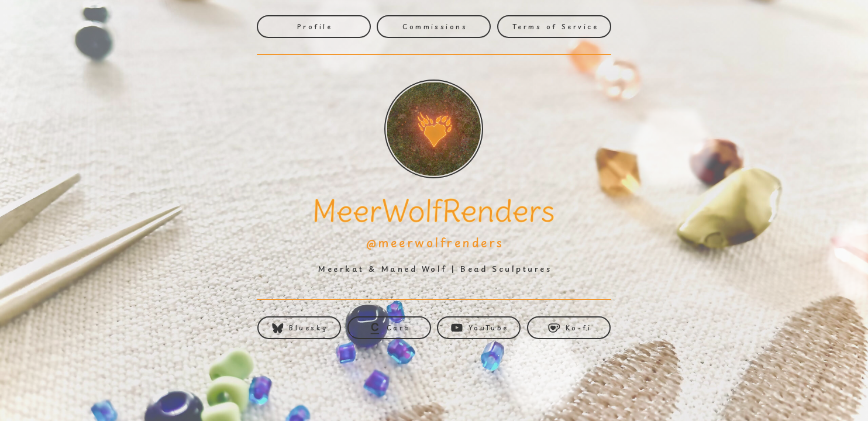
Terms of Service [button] (555, 27)
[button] (299, 328)
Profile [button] (315, 27)
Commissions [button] (435, 27)
